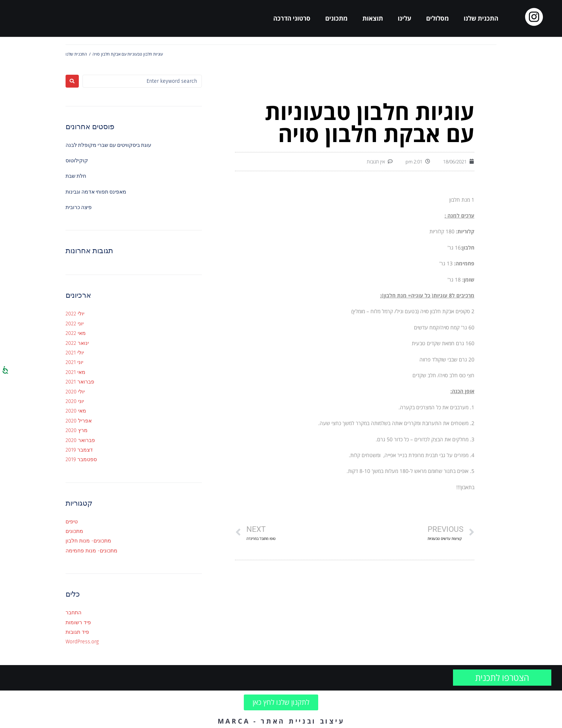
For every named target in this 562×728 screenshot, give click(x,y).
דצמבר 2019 (79, 450)
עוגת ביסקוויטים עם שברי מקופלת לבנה (108, 145)
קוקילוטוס (77, 161)
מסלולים (438, 18)
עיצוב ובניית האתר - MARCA (281, 721)
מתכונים (336, 18)
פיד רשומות (78, 623)
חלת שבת (76, 176)
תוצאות (373, 18)
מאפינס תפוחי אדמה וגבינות (96, 192)
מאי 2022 (76, 333)
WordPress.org (82, 642)
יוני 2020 (75, 401)
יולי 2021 (75, 353)
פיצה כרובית (79, 207)
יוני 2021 (74, 362)
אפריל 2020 (79, 421)
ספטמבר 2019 (81, 460)
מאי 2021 (75, 372)
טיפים (72, 522)
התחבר (73, 613)
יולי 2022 (75, 314)
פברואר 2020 (80, 440)
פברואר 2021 (80, 382)
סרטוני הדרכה (292, 18)
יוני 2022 (75, 324)
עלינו (405, 18)
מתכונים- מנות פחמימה (92, 551)
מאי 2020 (76, 411)
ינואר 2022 (77, 343)
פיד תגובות (77, 632)
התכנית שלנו (481, 18)
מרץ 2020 (77, 430)
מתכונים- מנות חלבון (88, 541)
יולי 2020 (75, 392)
